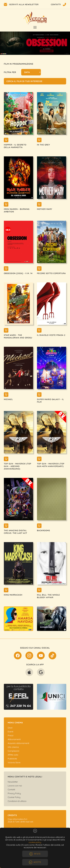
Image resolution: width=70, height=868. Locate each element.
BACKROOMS (43, 530)
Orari (10, 728)
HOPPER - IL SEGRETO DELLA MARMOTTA (15, 146)
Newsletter (13, 782)
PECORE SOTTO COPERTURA (51, 273)
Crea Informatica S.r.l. (18, 819)
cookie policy (35, 842)
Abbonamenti (14, 739)
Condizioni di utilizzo (17, 801)
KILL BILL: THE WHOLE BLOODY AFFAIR (48, 596)
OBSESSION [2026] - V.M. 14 (18, 273)
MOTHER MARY (45, 209)
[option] (35, 43)
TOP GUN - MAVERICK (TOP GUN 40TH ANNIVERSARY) (51, 465)
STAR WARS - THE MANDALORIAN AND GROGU (18, 336)
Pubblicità (12, 759)
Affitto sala (13, 755)
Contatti (11, 789)
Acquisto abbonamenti (18, 743)
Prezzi (11, 735)
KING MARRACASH (13, 595)
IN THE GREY (43, 145)
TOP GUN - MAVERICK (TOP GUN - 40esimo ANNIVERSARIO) (18, 466)
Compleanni (13, 751)
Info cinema (13, 747)
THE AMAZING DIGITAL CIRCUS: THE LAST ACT (15, 532)
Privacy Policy (14, 793)
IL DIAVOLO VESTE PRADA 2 (51, 335)
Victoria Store (14, 762)
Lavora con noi (15, 786)
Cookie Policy (14, 797)
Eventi (10, 732)
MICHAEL (8, 399)
